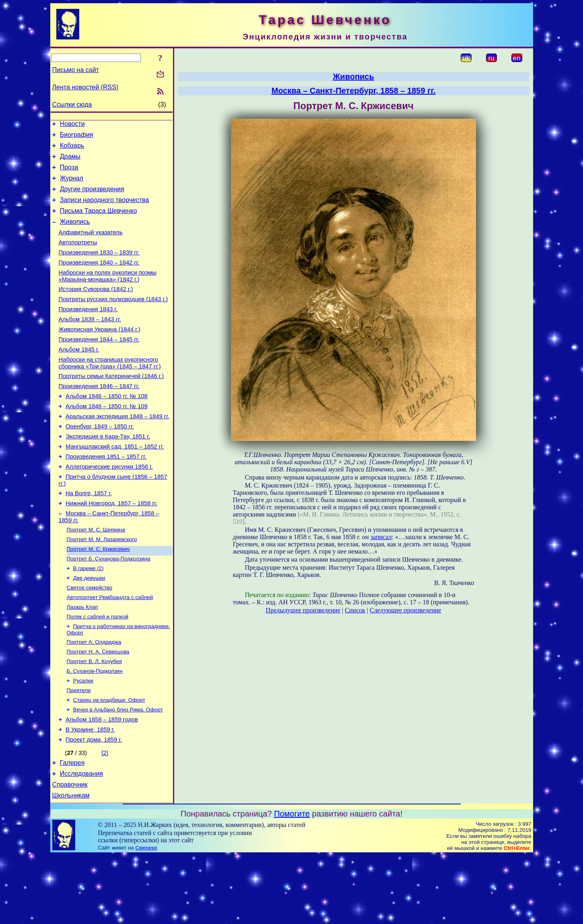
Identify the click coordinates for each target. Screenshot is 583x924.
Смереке (146, 916)
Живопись (75, 234)
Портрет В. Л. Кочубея (95, 717)
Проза (69, 173)
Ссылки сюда (72, 104)
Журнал (72, 185)
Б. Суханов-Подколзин (95, 728)
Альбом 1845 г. (79, 376)
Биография (77, 137)
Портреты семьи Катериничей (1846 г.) (111, 405)
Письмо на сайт (76, 70)
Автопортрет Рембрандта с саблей (110, 648)
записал (381, 537)
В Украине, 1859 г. (90, 792)
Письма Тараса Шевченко (99, 222)
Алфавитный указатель (91, 246)
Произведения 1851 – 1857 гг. (106, 495)
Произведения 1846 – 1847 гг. (99, 416)
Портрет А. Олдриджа (94, 696)
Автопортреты (78, 257)
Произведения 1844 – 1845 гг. (99, 365)
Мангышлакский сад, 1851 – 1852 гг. (115, 484)
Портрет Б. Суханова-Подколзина (109, 607)
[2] (105, 817)
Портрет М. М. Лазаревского (102, 586)
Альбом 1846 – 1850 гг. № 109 (107, 439)
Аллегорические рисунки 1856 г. (109, 506)
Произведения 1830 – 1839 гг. (99, 268)
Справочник (70, 852)
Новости (72, 125)
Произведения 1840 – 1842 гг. (99, 279)
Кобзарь (72, 149)
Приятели (79, 749)
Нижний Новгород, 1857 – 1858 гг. (111, 547)
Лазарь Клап (82, 659)
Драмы (70, 161)
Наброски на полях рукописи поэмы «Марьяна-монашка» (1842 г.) (108, 294)
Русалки (83, 738)
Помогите (292, 882)
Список (355, 610)
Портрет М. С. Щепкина (96, 575)
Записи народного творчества (105, 210)
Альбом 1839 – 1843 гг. (90, 342)
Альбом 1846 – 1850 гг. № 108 (107, 428)
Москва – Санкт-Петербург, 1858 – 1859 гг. (354, 91)
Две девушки (89, 627)
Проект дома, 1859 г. (94, 803)
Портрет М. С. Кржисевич (98, 596)
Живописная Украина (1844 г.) (100, 353)
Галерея (72, 828)
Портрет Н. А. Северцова (98, 707)
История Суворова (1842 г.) (96, 308)
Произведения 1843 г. (88, 331)
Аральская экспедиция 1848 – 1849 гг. (117, 450)
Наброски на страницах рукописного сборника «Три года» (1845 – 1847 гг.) (110, 391)
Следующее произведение (405, 610)
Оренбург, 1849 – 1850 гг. (100, 461)
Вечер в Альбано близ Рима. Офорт (118, 770)
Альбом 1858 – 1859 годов (102, 781)
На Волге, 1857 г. (89, 535)
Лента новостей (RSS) (85, 87)
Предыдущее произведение (303, 610)
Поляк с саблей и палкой (98, 669)
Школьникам (71, 864)
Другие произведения (92, 197)
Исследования (81, 840)
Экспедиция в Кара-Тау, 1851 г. (108, 473)
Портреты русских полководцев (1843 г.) (113, 320)
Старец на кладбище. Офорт (109, 759)
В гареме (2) (89, 617)
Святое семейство (90, 638)
